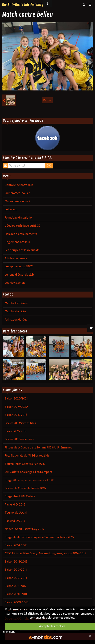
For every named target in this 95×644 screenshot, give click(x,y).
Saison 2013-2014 (16, 570)
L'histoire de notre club (19, 185)
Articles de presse (16, 258)
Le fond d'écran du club (19, 275)
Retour (47, 100)
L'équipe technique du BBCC (23, 226)
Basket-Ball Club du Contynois (26, 5)
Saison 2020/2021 (16, 399)
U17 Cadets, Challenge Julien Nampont (29, 472)
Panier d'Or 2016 (15, 505)
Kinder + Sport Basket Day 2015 (24, 529)
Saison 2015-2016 (16, 415)
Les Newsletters (15, 283)
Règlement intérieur (17, 242)
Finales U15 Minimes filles (20, 423)
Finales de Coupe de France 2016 (25, 488)
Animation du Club (16, 320)
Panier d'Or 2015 (15, 521)
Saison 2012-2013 (16, 578)
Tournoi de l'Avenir (16, 513)
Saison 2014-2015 (16, 545)
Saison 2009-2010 (17, 602)
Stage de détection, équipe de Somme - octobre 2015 (39, 537)
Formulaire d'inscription (19, 218)
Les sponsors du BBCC (19, 266)
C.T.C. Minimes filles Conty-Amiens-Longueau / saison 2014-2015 (45, 553)
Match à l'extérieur (16, 303)
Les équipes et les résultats (22, 250)
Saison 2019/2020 (16, 407)
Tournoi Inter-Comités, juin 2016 (25, 464)
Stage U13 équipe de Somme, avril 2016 (30, 480)
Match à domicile (15, 311)
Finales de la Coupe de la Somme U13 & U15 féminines (38, 448)
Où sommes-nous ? (17, 193)
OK (49, 166)
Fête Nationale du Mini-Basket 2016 (27, 456)
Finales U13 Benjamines (19, 439)
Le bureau (11, 209)
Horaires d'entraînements (21, 234)
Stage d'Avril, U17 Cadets (20, 496)
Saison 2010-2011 (16, 594)
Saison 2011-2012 (16, 586)
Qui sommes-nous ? (18, 201)
